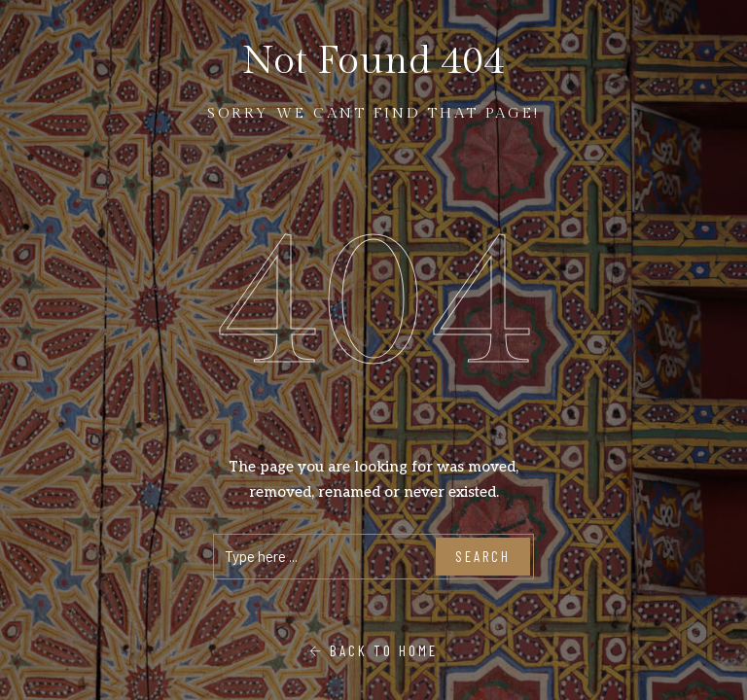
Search (483, 556)
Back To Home (373, 650)
